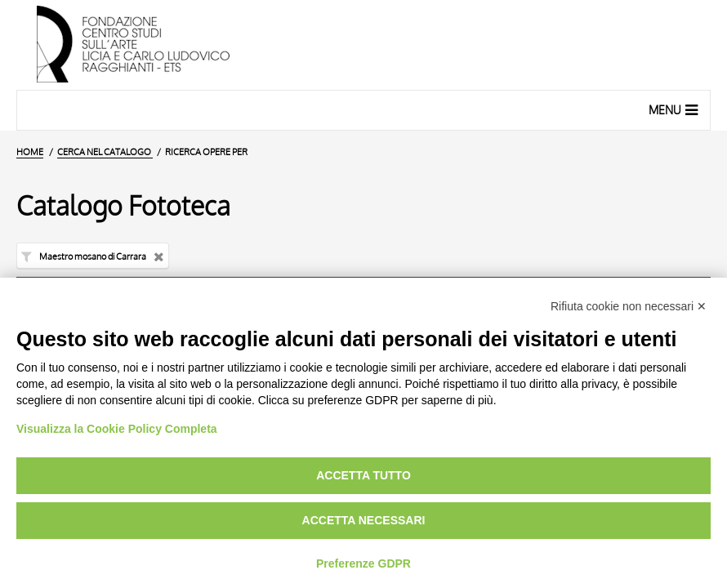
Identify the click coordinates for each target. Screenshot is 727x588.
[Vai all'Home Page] (363, 45)
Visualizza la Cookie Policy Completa (117, 429)
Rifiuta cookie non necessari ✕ (629, 306)
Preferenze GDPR (363, 563)
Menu (675, 109)
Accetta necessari (364, 520)
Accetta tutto (363, 475)
